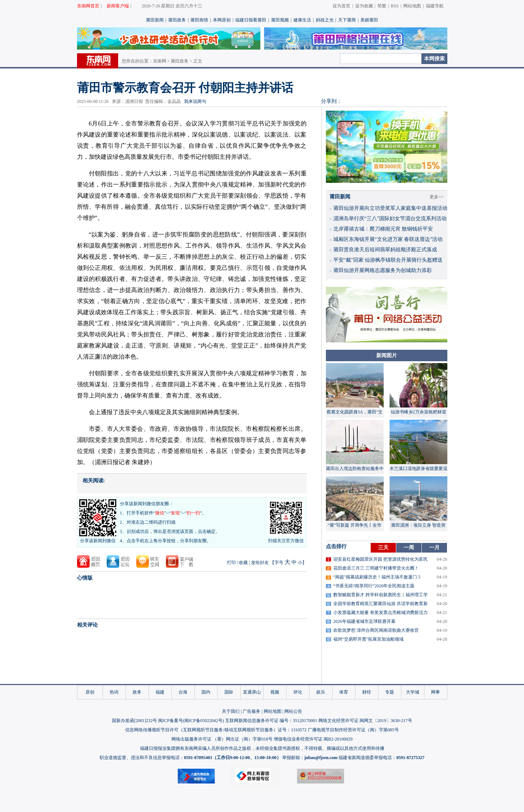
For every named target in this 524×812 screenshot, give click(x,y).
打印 (231, 563)
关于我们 (231, 711)
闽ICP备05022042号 (203, 721)
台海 (183, 692)
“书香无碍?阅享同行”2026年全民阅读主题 (374, 586)
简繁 (382, 6)
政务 (137, 692)
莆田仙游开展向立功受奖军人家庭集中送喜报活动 (390, 208)
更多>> (437, 197)
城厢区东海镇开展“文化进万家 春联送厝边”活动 (388, 239)
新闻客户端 (118, 6)
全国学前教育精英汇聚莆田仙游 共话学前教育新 (381, 604)
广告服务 (251, 711)
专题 (390, 692)
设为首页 (341, 6)
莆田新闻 (155, 20)
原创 (90, 692)
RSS (395, 6)
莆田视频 (280, 20)
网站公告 (293, 711)
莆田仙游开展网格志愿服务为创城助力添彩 (383, 270)
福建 (160, 692)
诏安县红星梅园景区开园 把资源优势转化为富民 (381, 559)
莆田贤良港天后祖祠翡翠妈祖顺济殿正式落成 (385, 250)
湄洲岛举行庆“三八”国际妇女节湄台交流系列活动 (390, 219)
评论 (298, 692)
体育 (344, 692)
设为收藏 (364, 6)
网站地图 (412, 6)
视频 (275, 692)
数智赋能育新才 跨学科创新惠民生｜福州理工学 (381, 595)
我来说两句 (195, 101)
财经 (367, 692)
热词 (114, 692)
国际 (229, 692)
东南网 (160, 61)
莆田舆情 (199, 20)
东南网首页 (88, 6)
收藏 (243, 563)
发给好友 (260, 563)
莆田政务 (177, 20)
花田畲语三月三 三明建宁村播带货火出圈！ (376, 568)
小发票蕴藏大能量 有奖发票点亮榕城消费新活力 (381, 613)
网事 (435, 692)
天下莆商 (347, 20)
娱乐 (321, 692)
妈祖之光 (325, 20)
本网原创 (222, 20)
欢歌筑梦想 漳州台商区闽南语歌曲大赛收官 (376, 630)
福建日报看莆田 (251, 20)
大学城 (413, 692)
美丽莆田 (369, 20)
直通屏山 (252, 692)
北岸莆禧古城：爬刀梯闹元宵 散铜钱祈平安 (383, 229)
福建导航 (435, 6)
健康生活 (302, 20)
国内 (206, 692)
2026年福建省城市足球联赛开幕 (364, 621)
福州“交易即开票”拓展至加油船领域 (369, 639)
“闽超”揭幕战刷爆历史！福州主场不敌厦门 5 (377, 577)
